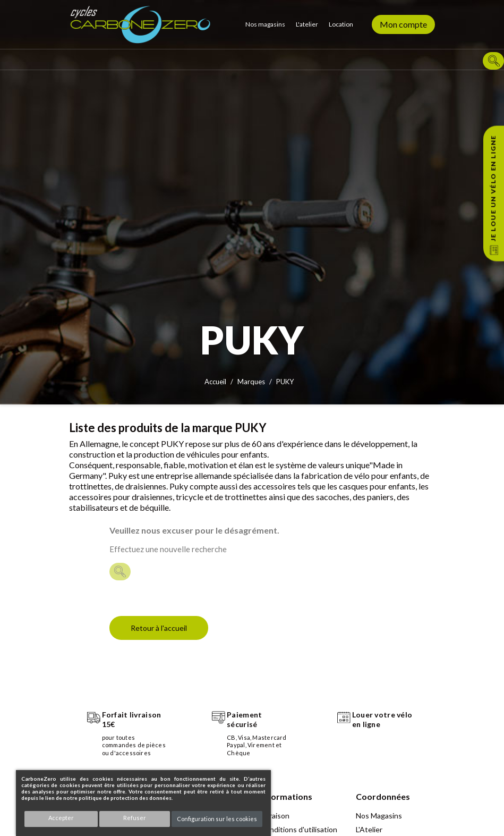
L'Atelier (369, 829)
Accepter (61, 818)
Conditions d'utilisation (299, 829)
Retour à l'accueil (159, 628)
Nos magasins (265, 24)
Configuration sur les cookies (217, 819)
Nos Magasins (379, 816)
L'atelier (307, 24)
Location (341, 24)
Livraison (275, 816)
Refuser (135, 818)
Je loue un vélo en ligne (493, 188)
